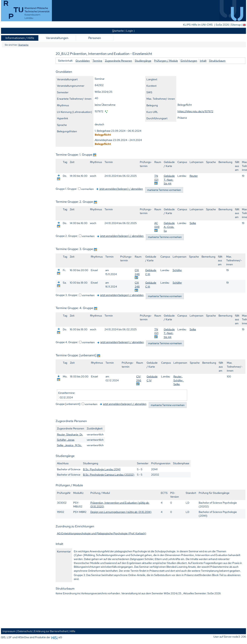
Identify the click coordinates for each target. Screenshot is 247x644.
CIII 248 (137, 272)
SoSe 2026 (223, 25)
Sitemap (236, 25)
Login (130, 31)
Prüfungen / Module (166, 61)
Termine (97, 61)
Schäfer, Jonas (66, 440)
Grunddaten (83, 61)
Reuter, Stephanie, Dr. (70, 434)
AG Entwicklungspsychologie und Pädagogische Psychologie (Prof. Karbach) (102, 533)
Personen (95, 38)
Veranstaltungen (57, 38)
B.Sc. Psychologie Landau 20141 (102, 469)
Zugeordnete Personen (118, 61)
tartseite (118, 31)
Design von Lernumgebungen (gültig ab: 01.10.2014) (121, 512)
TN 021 (156, 178)
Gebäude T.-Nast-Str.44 (169, 180)
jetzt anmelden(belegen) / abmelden (121, 189)
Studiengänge (143, 61)
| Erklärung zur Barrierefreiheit (50, 631)
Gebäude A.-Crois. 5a (169, 227)
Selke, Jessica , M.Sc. (69, 445)
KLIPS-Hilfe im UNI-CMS (198, 25)
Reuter (194, 176)
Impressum (9, 631)
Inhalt (203, 61)
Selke (193, 223)
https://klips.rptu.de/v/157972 (195, 111)
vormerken (87, 189)
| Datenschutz (24, 631)
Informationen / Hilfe (20, 38)
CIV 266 (139, 378)
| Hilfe (72, 631)
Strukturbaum (217, 61)
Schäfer (177, 270)
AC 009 (157, 225)
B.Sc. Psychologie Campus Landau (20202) (109, 475)
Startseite (23, 45)
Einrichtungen (189, 61)
